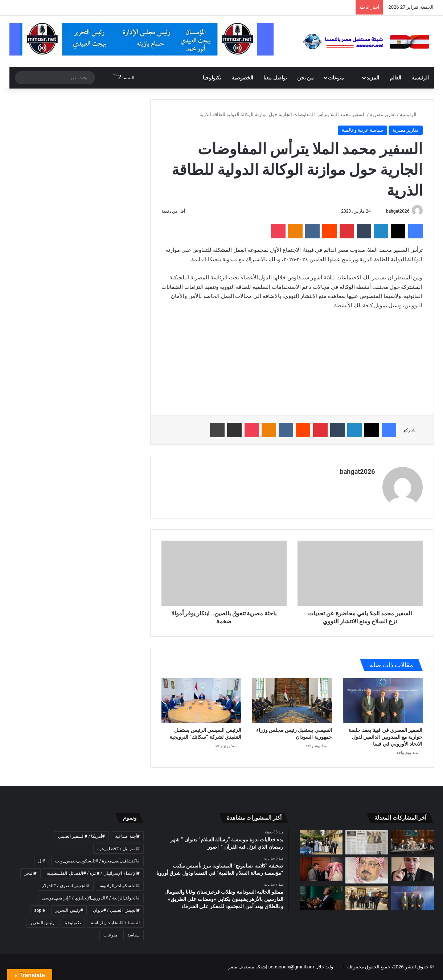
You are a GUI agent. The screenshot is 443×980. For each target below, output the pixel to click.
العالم (395, 78)
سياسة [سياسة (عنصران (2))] (134, 935)
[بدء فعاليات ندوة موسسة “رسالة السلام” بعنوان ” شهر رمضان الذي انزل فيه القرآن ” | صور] (413, 842)
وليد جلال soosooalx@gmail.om (300, 967)
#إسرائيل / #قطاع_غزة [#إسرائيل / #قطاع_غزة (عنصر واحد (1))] (118, 849)
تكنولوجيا (212, 78)
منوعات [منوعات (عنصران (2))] (110, 935)
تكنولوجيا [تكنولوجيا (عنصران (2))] (73, 923)
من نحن (305, 78)
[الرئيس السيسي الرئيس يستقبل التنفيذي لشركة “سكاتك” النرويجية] (201, 701)
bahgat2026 (398, 211)
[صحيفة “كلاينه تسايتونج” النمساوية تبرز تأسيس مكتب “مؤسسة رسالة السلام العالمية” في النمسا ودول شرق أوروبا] (367, 842)
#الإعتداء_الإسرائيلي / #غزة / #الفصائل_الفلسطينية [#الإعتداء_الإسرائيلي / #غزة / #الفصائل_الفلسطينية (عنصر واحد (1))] (93, 873)
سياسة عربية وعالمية (362, 130)
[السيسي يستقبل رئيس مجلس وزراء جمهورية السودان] (292, 701)
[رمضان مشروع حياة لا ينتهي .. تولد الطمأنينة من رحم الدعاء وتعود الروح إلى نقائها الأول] (367, 870)
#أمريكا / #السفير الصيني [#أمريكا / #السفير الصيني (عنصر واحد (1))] (81, 836)
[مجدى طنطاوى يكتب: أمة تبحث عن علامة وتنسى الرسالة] (413, 870)
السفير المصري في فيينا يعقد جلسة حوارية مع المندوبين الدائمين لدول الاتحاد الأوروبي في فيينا (385, 737)
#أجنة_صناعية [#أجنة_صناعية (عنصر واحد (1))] (127, 836)
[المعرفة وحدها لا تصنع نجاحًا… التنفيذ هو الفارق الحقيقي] (321, 899)
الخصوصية (242, 78)
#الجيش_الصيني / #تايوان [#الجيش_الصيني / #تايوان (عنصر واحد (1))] (116, 910)
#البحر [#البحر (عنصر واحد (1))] (30, 873)
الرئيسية (420, 78)
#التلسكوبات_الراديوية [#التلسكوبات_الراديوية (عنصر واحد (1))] (120, 886)
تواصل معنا (275, 78)
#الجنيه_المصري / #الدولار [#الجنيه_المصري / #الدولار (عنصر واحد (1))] (66, 886)
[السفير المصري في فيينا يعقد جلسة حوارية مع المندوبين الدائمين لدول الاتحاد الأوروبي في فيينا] (383, 701)
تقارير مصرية (383, 114)
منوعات (340, 78)
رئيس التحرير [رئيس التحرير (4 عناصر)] (42, 923)
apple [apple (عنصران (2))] (39, 910)
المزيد (373, 78)
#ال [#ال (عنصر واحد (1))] (42, 861)
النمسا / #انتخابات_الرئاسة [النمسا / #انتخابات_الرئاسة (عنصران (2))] (115, 923)
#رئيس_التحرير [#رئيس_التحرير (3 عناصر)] (69, 910)
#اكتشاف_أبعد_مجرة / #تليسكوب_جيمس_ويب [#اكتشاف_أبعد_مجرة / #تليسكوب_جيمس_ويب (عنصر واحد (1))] (97, 861)
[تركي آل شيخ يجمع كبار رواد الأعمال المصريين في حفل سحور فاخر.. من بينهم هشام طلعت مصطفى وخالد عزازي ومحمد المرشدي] (321, 870)
